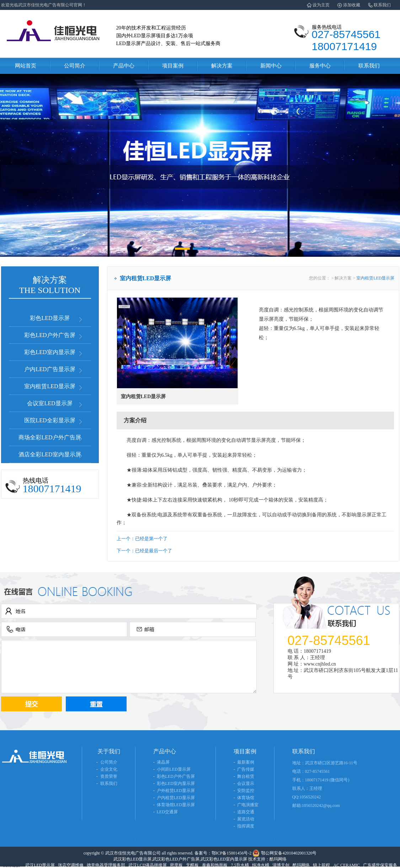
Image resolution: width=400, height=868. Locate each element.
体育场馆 (246, 798)
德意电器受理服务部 (106, 865)
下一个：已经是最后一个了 (144, 551)
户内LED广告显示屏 (50, 369)
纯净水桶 (261, 865)
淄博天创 (281, 865)
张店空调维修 (71, 865)
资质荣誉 (109, 776)
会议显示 (246, 783)
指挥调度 (246, 826)
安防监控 (246, 791)
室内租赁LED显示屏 (50, 386)
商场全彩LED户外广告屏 (50, 437)
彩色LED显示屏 (50, 318)
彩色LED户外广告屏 (50, 335)
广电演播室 (248, 805)
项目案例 (173, 66)
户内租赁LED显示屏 (176, 798)
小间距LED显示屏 (174, 769)
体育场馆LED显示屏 (176, 805)
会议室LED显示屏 (50, 403)
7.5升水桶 (240, 865)
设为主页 (321, 5)
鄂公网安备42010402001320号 (289, 853)
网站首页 (26, 66)
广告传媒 (246, 769)
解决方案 (222, 66)
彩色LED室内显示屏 (50, 352)
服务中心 (320, 66)
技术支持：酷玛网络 (267, 859)
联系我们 (382, 5)
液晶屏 (163, 762)
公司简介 (75, 66)
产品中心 (124, 66)
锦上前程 (321, 865)
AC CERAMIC (346, 865)
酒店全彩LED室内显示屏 (50, 454)
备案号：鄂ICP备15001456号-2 (223, 853)
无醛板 (192, 865)
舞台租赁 (246, 776)
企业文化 (109, 769)
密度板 (176, 865)
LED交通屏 (167, 812)
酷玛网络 (301, 865)
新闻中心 (271, 66)
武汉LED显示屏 (40, 865)
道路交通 (246, 812)
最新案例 (246, 762)
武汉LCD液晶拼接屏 (148, 865)
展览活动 (246, 819)
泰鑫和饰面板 (215, 865)
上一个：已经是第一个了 (142, 539)
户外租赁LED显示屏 (176, 791)
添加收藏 (352, 5)
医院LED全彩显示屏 (50, 420)
